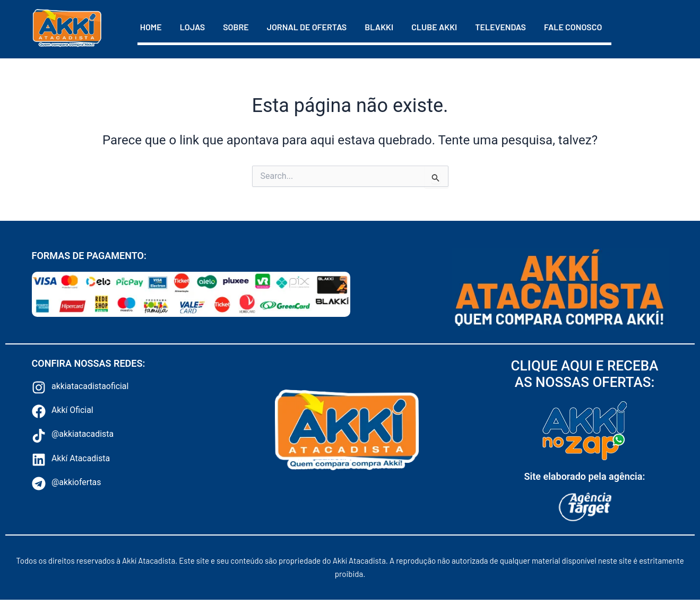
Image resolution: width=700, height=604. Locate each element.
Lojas (192, 27)
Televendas (500, 27)
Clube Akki (434, 27)
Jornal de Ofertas (307, 27)
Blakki (379, 27)
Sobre (236, 27)
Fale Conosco (573, 27)
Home (151, 27)
